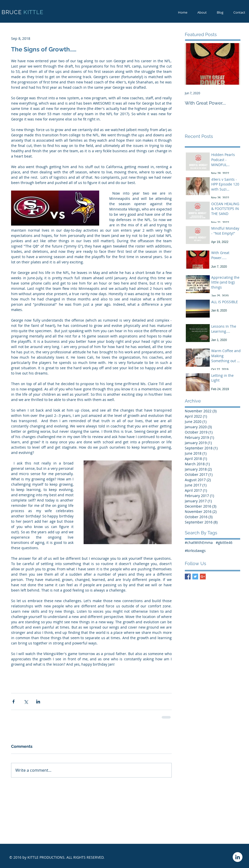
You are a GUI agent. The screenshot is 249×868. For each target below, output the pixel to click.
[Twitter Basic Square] (195, 577)
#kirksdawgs (195, 551)
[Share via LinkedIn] (38, 702)
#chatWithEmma (199, 542)
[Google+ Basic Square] (203, 577)
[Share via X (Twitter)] (26, 702)
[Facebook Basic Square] (188, 577)
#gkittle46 (224, 542)
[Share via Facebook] (13, 702)
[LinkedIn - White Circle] (238, 857)
